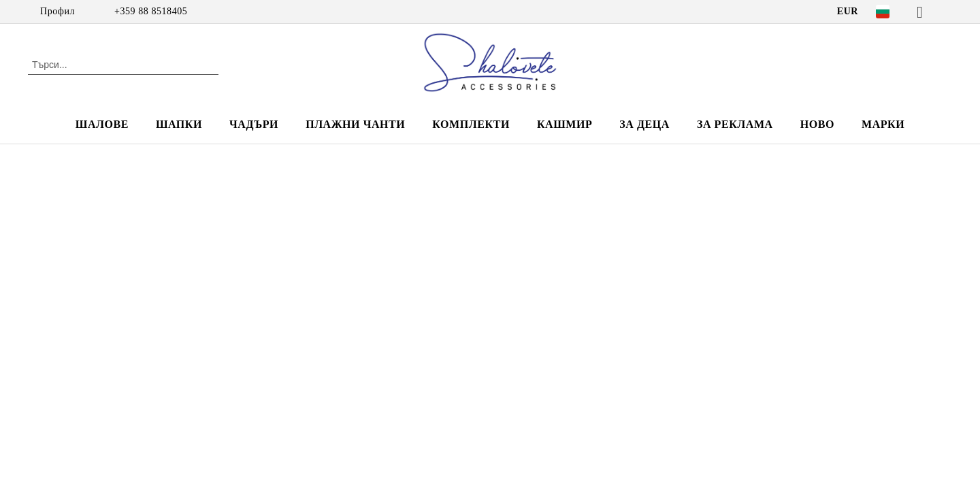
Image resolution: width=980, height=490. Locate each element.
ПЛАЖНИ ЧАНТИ (355, 124)
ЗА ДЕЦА (644, 124)
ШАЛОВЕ (102, 124)
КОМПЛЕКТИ (471, 124)
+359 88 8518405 (151, 11)
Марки (883, 124)
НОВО (817, 124)
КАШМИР (565, 124)
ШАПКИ (179, 124)
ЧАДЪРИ (254, 124)
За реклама (735, 124)
